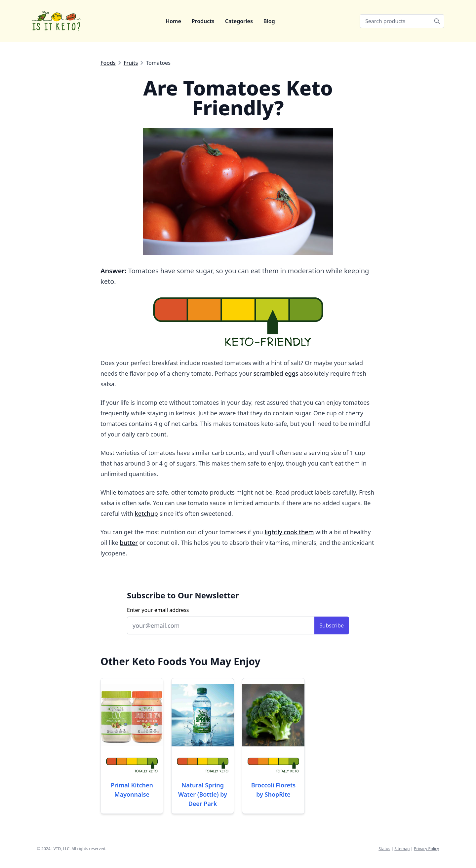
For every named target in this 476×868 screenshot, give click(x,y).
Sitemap (402, 849)
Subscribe (332, 625)
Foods (108, 63)
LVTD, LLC (60, 849)
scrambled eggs (276, 373)
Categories (239, 21)
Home (173, 21)
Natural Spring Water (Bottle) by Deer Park (203, 794)
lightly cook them (289, 532)
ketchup (146, 513)
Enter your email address (158, 610)
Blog (269, 21)
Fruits (131, 63)
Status (384, 849)
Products (203, 21)
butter (129, 543)
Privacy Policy (426, 849)
